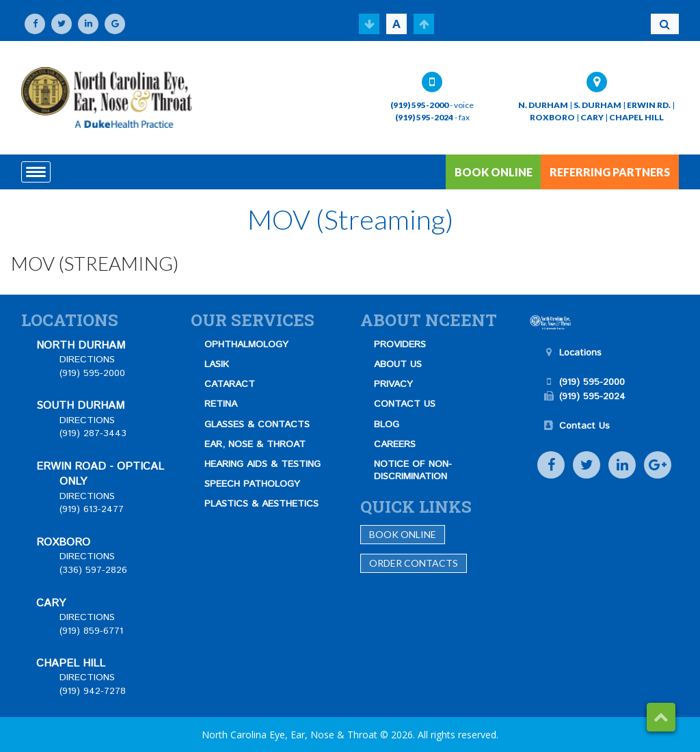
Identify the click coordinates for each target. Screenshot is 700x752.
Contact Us (584, 426)
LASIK (217, 364)
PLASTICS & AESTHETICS (261, 504)
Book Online (403, 534)
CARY (592, 117)
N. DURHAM (543, 105)
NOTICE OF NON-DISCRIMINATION (413, 470)
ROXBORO (552, 117)
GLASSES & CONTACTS (257, 425)
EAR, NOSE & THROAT (255, 444)
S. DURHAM (597, 105)
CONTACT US (405, 404)
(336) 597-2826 (93, 570)
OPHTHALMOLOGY (246, 345)
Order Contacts (414, 563)
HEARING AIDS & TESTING (262, 464)
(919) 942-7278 (93, 691)
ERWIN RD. (649, 105)
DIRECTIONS (87, 360)
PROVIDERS (400, 345)
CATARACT (230, 384)
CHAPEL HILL (636, 117)
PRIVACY (393, 384)
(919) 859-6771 (91, 631)
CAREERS (395, 444)
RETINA (221, 404)
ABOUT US (398, 364)
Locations (580, 353)
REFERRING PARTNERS (610, 172)
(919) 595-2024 (424, 117)
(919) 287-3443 (93, 433)
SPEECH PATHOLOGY (252, 484)
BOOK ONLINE (494, 172)
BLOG (387, 425)
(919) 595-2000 (419, 105)
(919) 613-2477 (92, 509)
